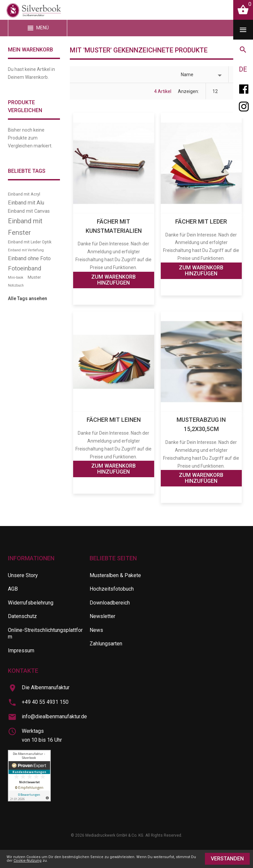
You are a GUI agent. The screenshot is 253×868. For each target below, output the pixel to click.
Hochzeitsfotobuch (112, 589)
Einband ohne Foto (29, 258)
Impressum (21, 651)
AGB (13, 589)
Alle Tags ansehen (28, 298)
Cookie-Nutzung (28, 861)
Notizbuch (16, 285)
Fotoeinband (25, 268)
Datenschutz (22, 616)
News (96, 630)
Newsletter (102, 616)
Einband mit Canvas (29, 211)
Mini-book (16, 278)
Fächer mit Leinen (114, 420)
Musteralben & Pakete (115, 575)
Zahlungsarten (106, 644)
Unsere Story (23, 575)
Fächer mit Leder (201, 221)
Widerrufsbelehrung (31, 603)
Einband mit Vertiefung (26, 250)
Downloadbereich (110, 603)
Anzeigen (188, 91)
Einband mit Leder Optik (30, 242)
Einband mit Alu (26, 203)
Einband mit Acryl (24, 194)
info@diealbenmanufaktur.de (54, 716)
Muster (34, 277)
